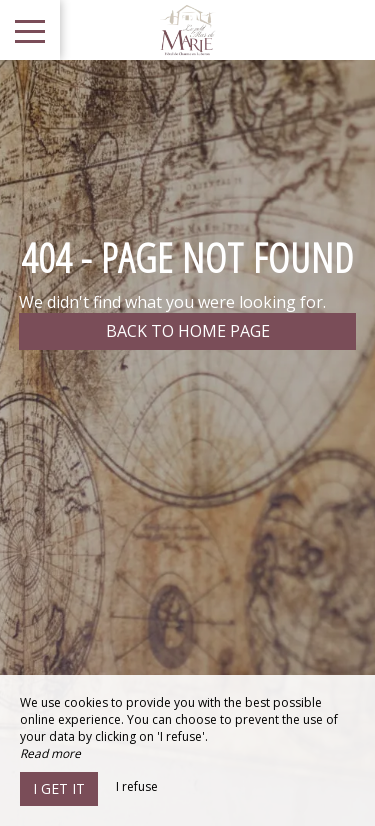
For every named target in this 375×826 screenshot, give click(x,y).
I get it (59, 788)
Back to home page (188, 331)
